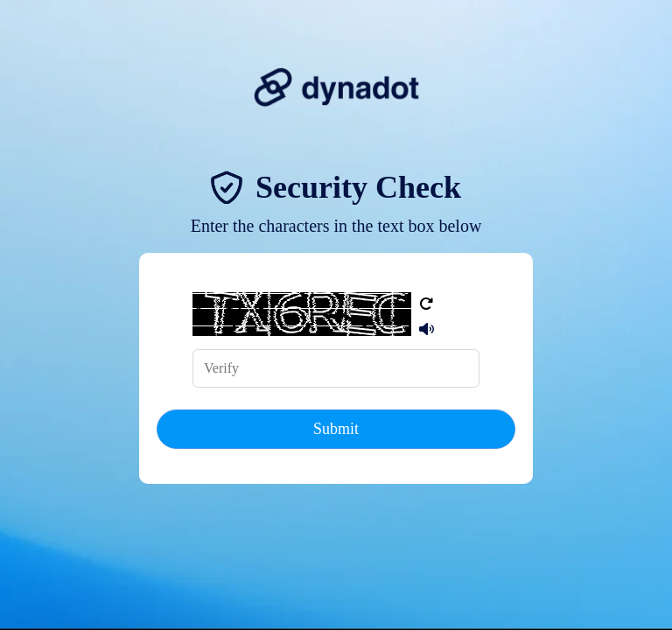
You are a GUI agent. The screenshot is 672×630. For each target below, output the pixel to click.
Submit (336, 429)
